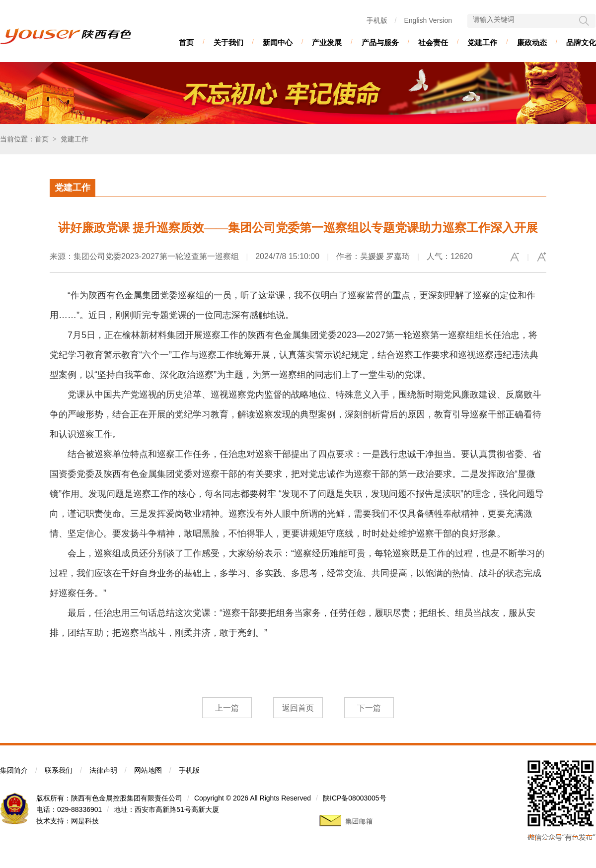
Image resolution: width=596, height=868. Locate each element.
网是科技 (85, 821)
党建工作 (482, 42)
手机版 (377, 20)
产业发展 (327, 42)
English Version (428, 20)
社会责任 (433, 42)
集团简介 (14, 770)
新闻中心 (278, 42)
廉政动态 (532, 42)
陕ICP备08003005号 (355, 798)
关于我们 (228, 42)
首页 (186, 42)
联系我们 (59, 770)
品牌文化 (581, 42)
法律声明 (103, 770)
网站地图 (148, 770)
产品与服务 (380, 42)
